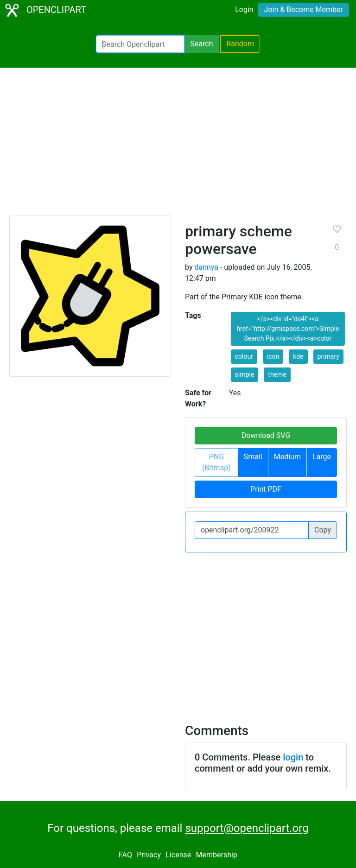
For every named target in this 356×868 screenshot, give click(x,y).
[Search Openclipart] (140, 44)
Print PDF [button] (266, 489)
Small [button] (253, 457)
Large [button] (322, 457)
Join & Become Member (304, 10)
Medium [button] (287, 457)
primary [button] (328, 356)
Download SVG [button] (266, 435)
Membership (217, 855)
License (178, 855)
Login (244, 10)
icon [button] (273, 356)
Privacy (149, 855)
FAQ (125, 855)
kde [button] (298, 356)
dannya (206, 267)
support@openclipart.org (247, 828)
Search (201, 44)
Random (240, 44)
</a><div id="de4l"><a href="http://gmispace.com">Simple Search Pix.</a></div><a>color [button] (288, 329)
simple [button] (245, 374)
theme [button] (277, 374)
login (293, 757)
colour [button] (244, 356)
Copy (323, 530)
